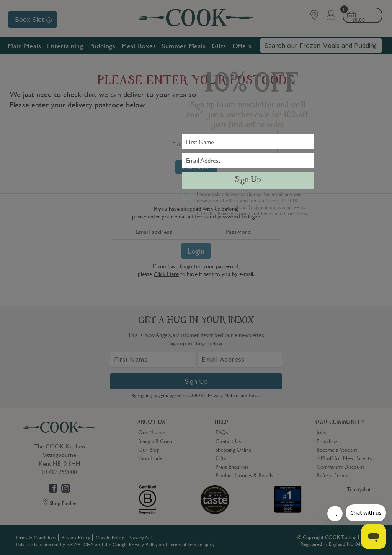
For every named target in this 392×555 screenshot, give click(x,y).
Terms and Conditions (284, 213)
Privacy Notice (234, 213)
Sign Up (248, 180)
